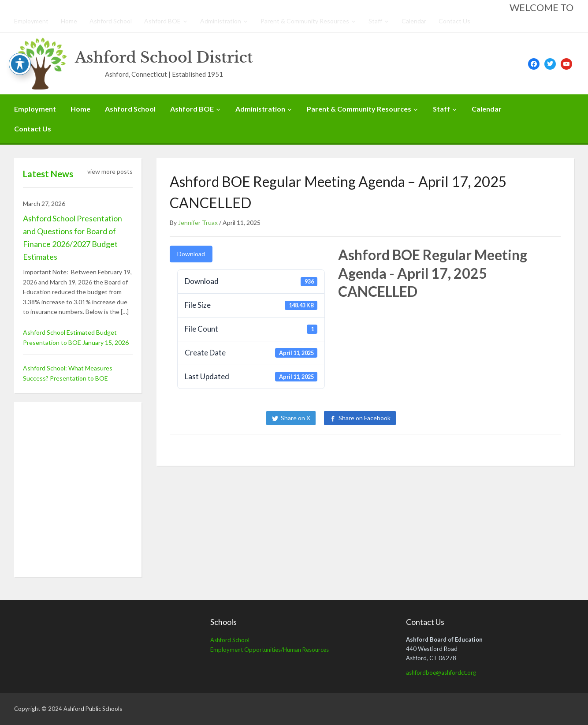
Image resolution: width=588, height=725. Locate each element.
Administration (221, 21)
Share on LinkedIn (434, 418)
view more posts (110, 171)
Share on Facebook (365, 418)
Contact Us (454, 21)
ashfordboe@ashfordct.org (441, 673)
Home (69, 21)
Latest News (48, 174)
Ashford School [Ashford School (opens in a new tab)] (230, 640)
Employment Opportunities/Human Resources (270, 650)
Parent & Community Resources (305, 21)
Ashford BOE (162, 21)
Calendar (414, 21)
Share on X (296, 418)
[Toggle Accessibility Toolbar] (20, 64)
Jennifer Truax (198, 222)
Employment (31, 21)
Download (191, 254)
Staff (375, 21)
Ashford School (111, 21)
